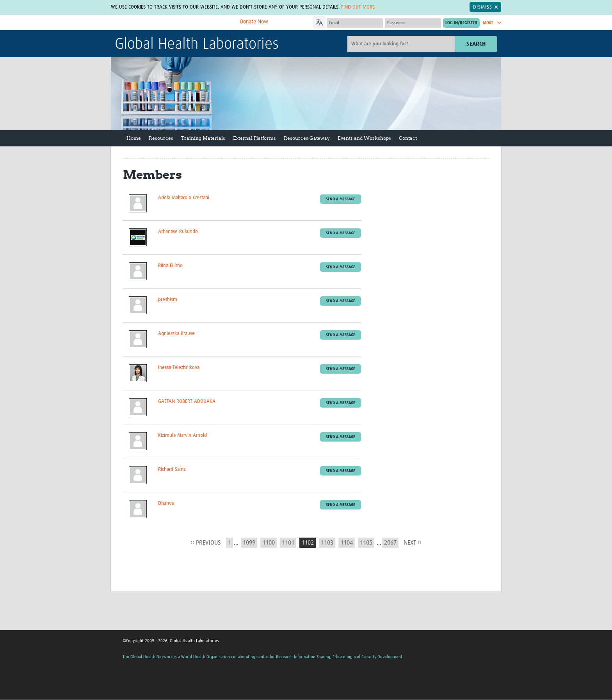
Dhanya (166, 503)
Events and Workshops (364, 138)
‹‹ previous (206, 543)
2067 (390, 543)
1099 (249, 543)
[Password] (413, 23)
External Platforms (254, 138)
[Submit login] (461, 23)
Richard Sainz (172, 469)
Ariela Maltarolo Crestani (184, 198)
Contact (408, 138)
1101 (288, 543)
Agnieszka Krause (176, 334)
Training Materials (203, 138)
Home (134, 138)
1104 (347, 543)
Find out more (358, 7)
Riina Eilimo (170, 266)
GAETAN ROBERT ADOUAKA (187, 402)
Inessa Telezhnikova (179, 368)
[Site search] (402, 44)
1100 (269, 543)
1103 (327, 543)
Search (476, 44)
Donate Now (254, 22)
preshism (168, 300)
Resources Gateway (307, 138)
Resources (161, 138)
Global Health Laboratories (197, 45)
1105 (366, 543)
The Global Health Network (173, 23)
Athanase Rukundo (178, 232)
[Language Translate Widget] (341, 21)
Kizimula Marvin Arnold (182, 435)
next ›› (413, 543)
